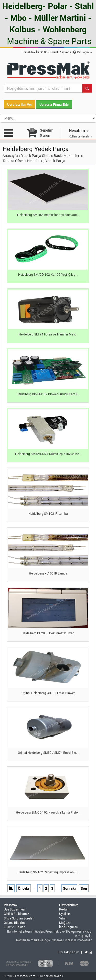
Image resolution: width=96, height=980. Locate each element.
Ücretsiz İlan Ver (20, 104)
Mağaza (65, 923)
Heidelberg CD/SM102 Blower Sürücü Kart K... (48, 394)
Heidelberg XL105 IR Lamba (48, 573)
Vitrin (63, 918)
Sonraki (69, 888)
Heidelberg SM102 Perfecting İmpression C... (48, 872)
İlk (11, 888)
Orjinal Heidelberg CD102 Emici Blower (48, 693)
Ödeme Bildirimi (15, 923)
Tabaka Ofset (13, 161)
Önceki (24, 888)
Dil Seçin (85, 52)
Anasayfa (10, 156)
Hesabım (79, 130)
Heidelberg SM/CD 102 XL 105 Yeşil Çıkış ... (48, 274)
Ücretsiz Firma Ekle (54, 104)
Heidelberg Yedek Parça (46, 161)
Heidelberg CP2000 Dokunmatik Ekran (48, 633)
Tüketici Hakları (15, 927)
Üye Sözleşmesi (14, 909)
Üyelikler (65, 914)
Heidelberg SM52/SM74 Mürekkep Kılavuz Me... (48, 454)
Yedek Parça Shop (36, 156)
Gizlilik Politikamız (16, 914)
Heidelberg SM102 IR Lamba (48, 513)
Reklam (64, 909)
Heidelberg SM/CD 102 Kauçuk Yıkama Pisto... (48, 812)
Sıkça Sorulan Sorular (19, 918)
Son (84, 888)
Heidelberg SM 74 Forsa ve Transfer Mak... (48, 334)
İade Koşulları (69, 927)
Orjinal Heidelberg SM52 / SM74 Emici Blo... (48, 753)
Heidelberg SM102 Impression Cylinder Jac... (48, 215)
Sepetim (47, 133)
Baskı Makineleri (67, 156)
